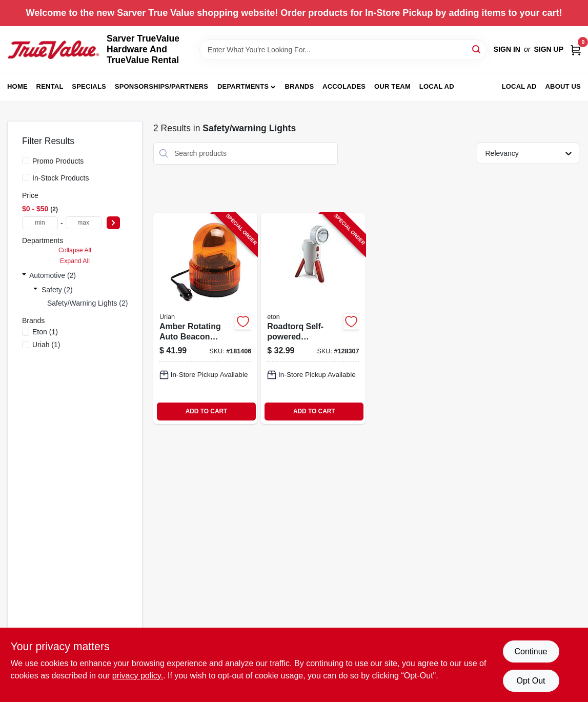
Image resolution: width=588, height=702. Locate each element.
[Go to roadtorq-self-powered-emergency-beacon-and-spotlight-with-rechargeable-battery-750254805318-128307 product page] (313, 318)
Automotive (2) (53, 275)
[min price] (40, 223)
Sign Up (549, 49)
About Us (563, 86)
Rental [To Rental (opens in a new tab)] (50, 86)
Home (17, 86)
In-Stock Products (61, 178)
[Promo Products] (26, 161)
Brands (299, 86)
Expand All (75, 261)
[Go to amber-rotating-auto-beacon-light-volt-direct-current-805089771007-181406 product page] (205, 318)
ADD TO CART (207, 411)
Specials (89, 86)
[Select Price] (113, 223)
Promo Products (58, 161)
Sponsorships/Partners (161, 86)
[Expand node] (24, 275)
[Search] (477, 49)
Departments (243, 86)
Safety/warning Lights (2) (87, 303)
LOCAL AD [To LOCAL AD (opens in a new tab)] (519, 86)
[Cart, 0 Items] (576, 49)
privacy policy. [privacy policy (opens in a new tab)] (138, 676)
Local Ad (437, 86)
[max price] (84, 223)
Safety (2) (57, 290)
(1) (45, 332)
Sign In (507, 49)
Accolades (344, 86)
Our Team (392, 86)
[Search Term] (343, 50)
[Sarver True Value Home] (53, 50)
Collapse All (75, 250)
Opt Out (531, 681)
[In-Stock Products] (26, 177)
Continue (531, 651)
